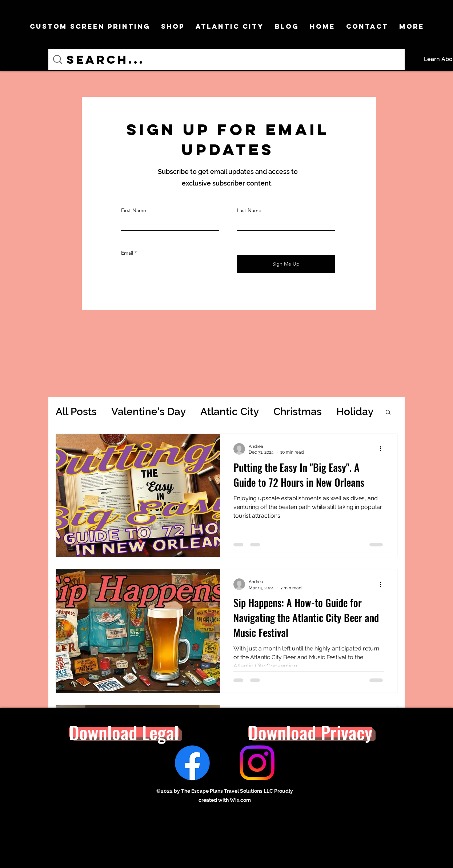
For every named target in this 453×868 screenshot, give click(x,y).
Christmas (298, 412)
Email (127, 253)
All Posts (76, 412)
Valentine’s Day (149, 412)
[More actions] (383, 449)
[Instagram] (257, 763)
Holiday (355, 412)
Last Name (249, 210)
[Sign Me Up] (286, 264)
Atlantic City (230, 412)
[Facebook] (192, 763)
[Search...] (228, 60)
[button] (388, 413)
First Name (134, 210)
